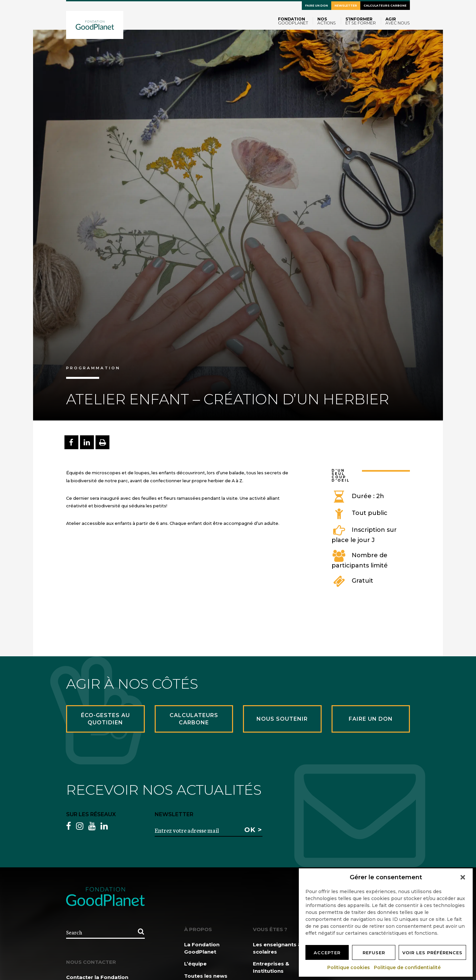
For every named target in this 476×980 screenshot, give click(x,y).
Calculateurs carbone (385, 6)
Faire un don (317, 6)
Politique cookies (349, 967)
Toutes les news (206, 976)
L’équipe (195, 964)
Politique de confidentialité (408, 967)
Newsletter (346, 6)
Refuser (374, 953)
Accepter (327, 953)
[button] (463, 877)
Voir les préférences (432, 953)
